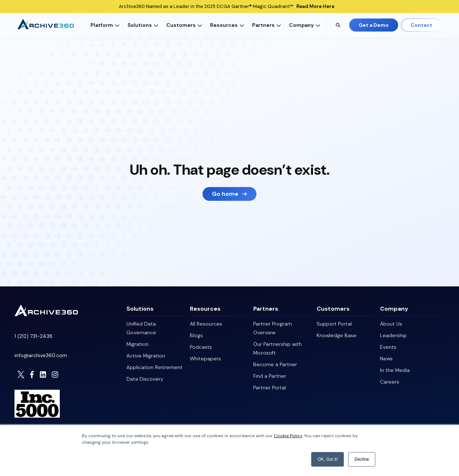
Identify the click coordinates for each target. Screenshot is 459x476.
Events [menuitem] (388, 347)
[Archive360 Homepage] (46, 27)
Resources (224, 25)
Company (301, 25)
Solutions (140, 25)
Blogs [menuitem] (196, 335)
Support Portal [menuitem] (334, 324)
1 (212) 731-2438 (34, 336)
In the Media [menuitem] (395, 370)
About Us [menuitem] (391, 324)
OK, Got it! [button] (327, 459)
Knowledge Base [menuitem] (337, 335)
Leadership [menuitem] (393, 335)
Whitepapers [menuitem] (205, 359)
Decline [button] (362, 459)
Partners (263, 25)
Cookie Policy (288, 436)
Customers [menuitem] (333, 309)
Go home (225, 194)
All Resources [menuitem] (206, 324)
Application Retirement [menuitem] (155, 367)
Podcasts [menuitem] (201, 347)
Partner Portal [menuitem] (270, 388)
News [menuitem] (386, 359)
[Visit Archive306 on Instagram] (55, 374)
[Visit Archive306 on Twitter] (21, 374)
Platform (102, 25)
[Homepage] (46, 314)
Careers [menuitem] (390, 382)
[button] (118, 25)
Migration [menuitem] (137, 344)
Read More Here (315, 7)
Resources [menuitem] (205, 309)
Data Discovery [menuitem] (145, 379)
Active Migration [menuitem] (146, 356)
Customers (181, 25)
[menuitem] (104, 25)
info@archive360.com (41, 355)
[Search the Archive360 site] (338, 25)
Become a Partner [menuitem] (275, 364)
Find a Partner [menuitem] (270, 376)
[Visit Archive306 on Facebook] (32, 374)
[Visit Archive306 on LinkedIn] (43, 374)
